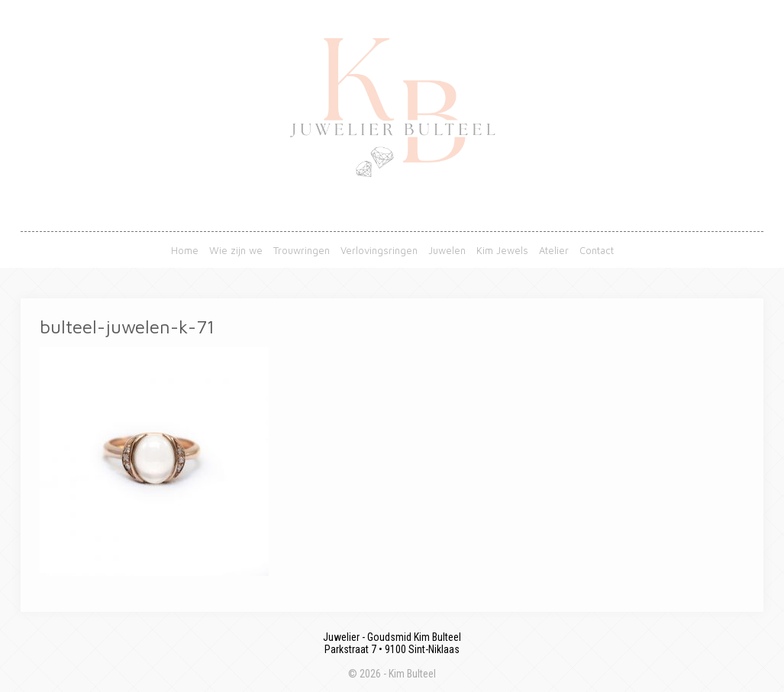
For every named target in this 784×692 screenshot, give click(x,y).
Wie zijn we (236, 250)
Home (185, 250)
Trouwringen (302, 250)
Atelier (554, 250)
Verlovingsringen (379, 250)
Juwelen (447, 250)
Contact (597, 250)
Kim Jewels (502, 250)
